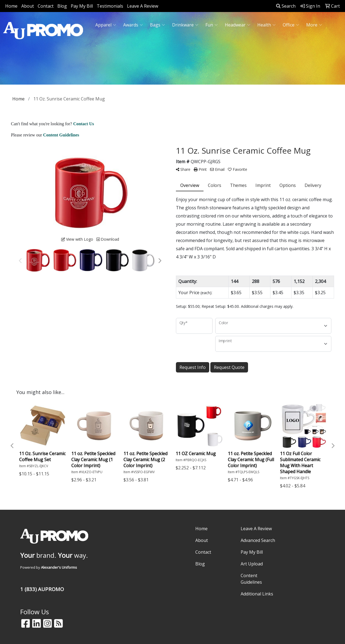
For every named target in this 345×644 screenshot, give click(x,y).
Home (11, 6)
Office (291, 25)
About (28, 6)
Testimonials (110, 6)
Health (266, 25)
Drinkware (185, 25)
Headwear (238, 25)
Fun (212, 25)
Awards (133, 25)
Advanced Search (258, 540)
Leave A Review (143, 6)
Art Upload (252, 564)
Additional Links (257, 594)
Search (286, 6)
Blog (62, 6)
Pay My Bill (82, 6)
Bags (157, 25)
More (314, 25)
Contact (46, 6)
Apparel (106, 25)
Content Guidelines (251, 579)
